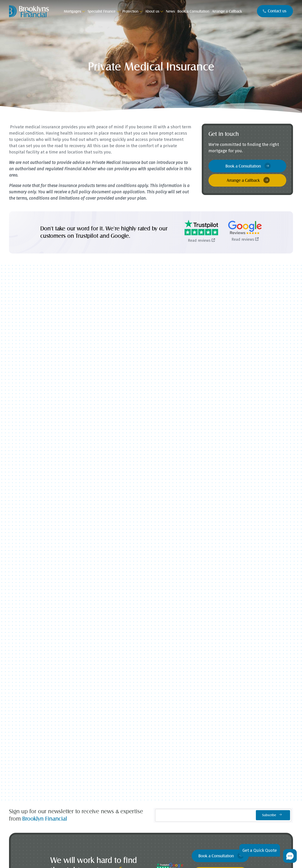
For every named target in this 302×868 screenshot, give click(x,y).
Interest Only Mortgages (89, 673)
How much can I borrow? (213, 648)
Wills (89, 775)
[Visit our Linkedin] (172, 791)
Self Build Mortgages (151, 648)
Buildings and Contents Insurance (89, 758)
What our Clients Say (151, 733)
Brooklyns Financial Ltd (74, 851)
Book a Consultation (248, 166)
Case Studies (151, 750)
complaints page (201, 860)
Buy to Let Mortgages (89, 657)
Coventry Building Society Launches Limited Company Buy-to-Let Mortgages (186, 370)
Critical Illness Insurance (89, 733)
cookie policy (173, 860)
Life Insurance (89, 725)
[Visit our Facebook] (127, 791)
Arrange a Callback (248, 180)
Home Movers (89, 648)
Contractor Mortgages (151, 657)
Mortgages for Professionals (89, 699)
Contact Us (213, 741)
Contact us (275, 11)
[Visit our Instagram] (142, 791)
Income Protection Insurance (89, 741)
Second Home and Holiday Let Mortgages (89, 690)
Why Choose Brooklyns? (151, 725)
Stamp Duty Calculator (213, 657)
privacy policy (153, 860)
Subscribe (273, 414)
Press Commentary (151, 741)
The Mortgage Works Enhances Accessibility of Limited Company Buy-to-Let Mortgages (257, 376)
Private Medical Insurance (89, 750)
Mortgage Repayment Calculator (213, 665)
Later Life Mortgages (89, 682)
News (151, 758)
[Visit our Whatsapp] (157, 791)
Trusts (89, 767)
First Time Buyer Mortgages (89, 665)
